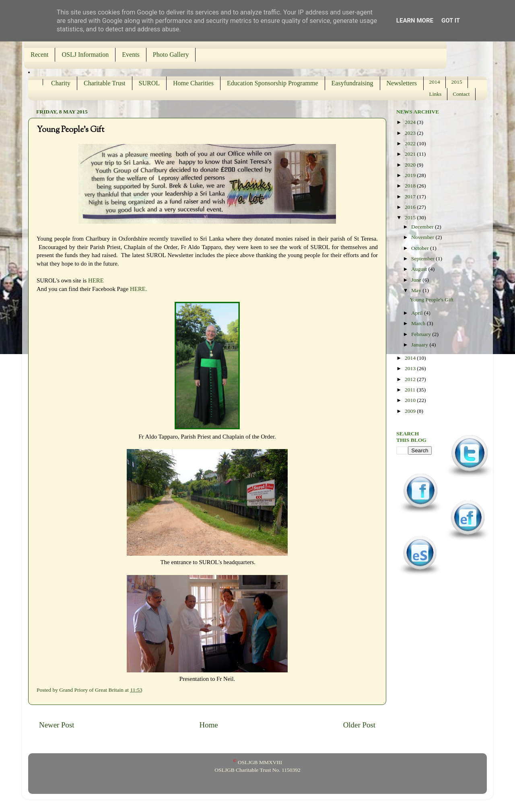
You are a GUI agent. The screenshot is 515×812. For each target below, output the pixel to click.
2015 (457, 82)
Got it (451, 21)
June (417, 280)
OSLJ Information (85, 55)
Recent (39, 55)
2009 (411, 411)
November (423, 237)
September (423, 259)
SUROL (149, 83)
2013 (411, 368)
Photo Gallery (171, 55)
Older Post (359, 725)
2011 (411, 390)
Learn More (415, 21)
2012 (411, 379)
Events (131, 55)
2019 (411, 175)
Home (209, 725)
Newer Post (57, 725)
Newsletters (402, 83)
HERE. (138, 289)
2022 (411, 143)
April (418, 313)
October (421, 248)
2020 (411, 165)
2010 (411, 400)
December (423, 227)
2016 (411, 207)
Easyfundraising (352, 83)
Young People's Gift (432, 300)
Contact (461, 94)
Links (436, 94)
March (419, 323)
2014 (435, 82)
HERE (96, 280)
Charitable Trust (105, 83)
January (420, 345)
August (420, 269)
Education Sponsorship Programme (273, 83)
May (417, 290)
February (422, 334)
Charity (61, 83)
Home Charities (193, 83)
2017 (411, 197)
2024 (411, 122)
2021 (411, 154)
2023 (411, 133)
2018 (411, 186)
